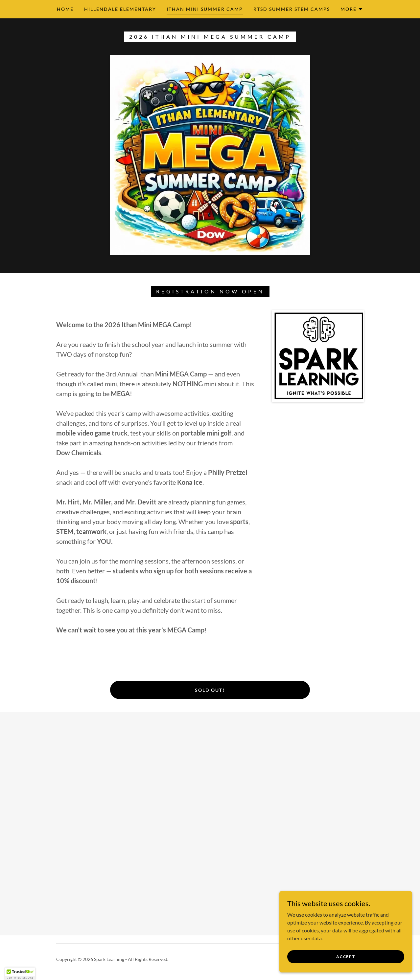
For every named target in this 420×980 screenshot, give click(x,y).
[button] (352, 9)
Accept (346, 957)
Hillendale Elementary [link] (120, 9)
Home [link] (65, 9)
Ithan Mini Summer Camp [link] (205, 9)
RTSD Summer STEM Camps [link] (292, 9)
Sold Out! (210, 690)
